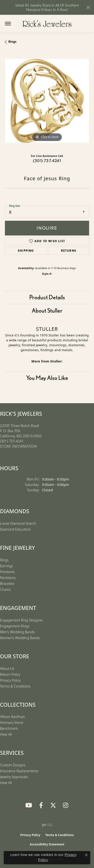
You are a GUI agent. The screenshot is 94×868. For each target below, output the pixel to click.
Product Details (47, 297)
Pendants (7, 572)
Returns (69, 251)
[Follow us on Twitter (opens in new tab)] (53, 805)
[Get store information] (18, 447)
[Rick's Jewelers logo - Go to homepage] (47, 24)
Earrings (7, 566)
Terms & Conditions (15, 686)
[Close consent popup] (86, 855)
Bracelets (7, 584)
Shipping (26, 251)
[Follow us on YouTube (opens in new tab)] (29, 805)
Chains (5, 589)
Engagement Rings (15, 626)
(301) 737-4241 (47, 161)
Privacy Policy (10, 680)
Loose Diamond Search (18, 523)
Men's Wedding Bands (17, 632)
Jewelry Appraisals (14, 777)
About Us (7, 668)
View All (6, 734)
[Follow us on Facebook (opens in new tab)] (41, 805)
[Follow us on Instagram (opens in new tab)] (65, 805)
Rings (12, 42)
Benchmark (9, 728)
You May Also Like (47, 378)
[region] (47, 101)
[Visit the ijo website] (47, 825)
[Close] (88, 7)
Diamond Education (15, 529)
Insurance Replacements (19, 771)
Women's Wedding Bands (20, 638)
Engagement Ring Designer (21, 620)
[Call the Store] (12, 441)
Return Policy (10, 674)
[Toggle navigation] (8, 24)
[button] (18, 23)
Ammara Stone (12, 723)
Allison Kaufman (13, 717)
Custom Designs (13, 765)
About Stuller (47, 310)
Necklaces (8, 578)
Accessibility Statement (47, 844)
